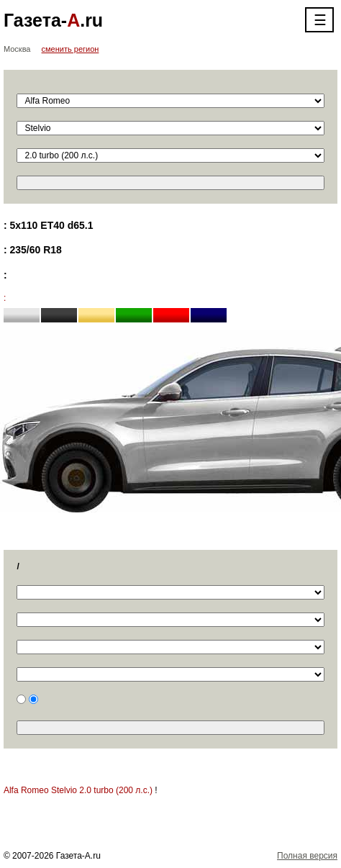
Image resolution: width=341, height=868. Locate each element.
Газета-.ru (53, 20)
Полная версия (307, 856)
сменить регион (71, 49)
